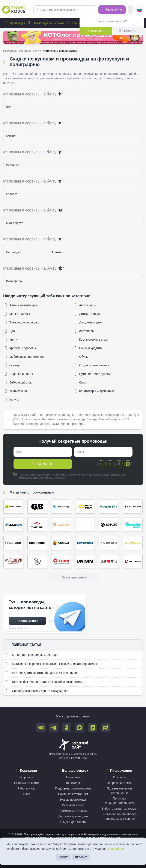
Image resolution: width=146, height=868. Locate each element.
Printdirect (13, 165)
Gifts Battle (37, 507)
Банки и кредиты (89, 348)
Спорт (81, 382)
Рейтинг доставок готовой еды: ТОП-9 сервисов (42, 673)
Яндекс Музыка (133, 543)
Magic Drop (85, 507)
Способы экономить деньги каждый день (38, 691)
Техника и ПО (17, 391)
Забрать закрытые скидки (120, 809)
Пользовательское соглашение (120, 791)
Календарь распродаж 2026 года (32, 655)
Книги (11, 340)
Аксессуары (85, 305)
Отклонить (81, 857)
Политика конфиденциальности (120, 801)
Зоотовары (85, 331)
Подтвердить (96, 31)
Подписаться (43, 464)
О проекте (26, 777)
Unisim (85, 561)
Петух (61, 543)
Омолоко (85, 543)
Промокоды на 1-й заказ (46, 23)
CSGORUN (13, 525)
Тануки (37, 525)
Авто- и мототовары (21, 305)
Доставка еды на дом (73, 816)
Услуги (37, 51)
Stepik (109, 525)
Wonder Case (133, 525)
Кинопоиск (37, 543)
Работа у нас (27, 788)
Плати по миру (61, 507)
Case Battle (109, 561)
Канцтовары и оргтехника (95, 391)
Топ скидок (73, 783)
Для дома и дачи (89, 322)
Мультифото (15, 223)
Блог (26, 794)
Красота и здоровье (21, 348)
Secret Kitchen (133, 507)
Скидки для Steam (73, 822)
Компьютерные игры (91, 340)
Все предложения (73, 577)
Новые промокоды (73, 800)
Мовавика (109, 543)
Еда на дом (76, 23)
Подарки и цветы (19, 374)
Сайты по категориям (73, 794)
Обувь (81, 357)
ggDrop (61, 525)
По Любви (13, 561)
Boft (9, 107)
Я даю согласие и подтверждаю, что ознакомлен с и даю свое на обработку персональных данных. (69, 476)
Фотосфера (14, 281)
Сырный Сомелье (37, 561)
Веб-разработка (18, 382)
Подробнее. (117, 849)
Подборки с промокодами (73, 788)
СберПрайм (13, 543)
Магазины (25, 51)
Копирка (12, 194)
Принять (63, 857)
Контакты (119, 777)
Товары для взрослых (22, 322)
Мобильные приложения (24, 357)
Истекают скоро (73, 805)
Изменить (128, 31)
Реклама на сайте (26, 783)
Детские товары (88, 314)
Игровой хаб (112, 9)
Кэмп (85, 525)
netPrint (11, 136)
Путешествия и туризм (93, 374)
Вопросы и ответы (120, 783)
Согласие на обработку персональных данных (120, 816)
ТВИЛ (61, 561)
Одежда (13, 365)
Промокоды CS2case (73, 811)
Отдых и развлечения (92, 365)
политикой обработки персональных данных (92, 475)
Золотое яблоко (13, 507)
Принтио (56, 252)
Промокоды (15, 23)
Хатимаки (133, 561)
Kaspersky (109, 507)
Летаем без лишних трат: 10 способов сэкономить (44, 682)
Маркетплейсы (17, 314)
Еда (10, 331)
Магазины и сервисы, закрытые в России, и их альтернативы (51, 664)
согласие (23, 478)
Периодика (14, 252)
